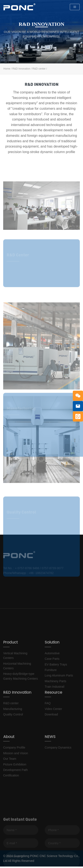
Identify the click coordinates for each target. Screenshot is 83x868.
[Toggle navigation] (75, 7)
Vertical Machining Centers (15, 676)
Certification (11, 794)
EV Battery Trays (56, 685)
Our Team (10, 777)
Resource (53, 704)
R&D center (39, 69)
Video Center (53, 720)
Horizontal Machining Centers (17, 687)
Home (7, 69)
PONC (19, 7)
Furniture (51, 691)
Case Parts (52, 680)
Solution (52, 663)
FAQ (48, 715)
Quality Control (13, 726)
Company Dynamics (58, 766)
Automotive (52, 674)
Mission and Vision (16, 772)
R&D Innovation (21, 69)
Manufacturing (13, 720)
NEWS (50, 755)
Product (10, 663)
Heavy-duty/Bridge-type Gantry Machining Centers (21, 697)
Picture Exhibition (15, 783)
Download (51, 726)
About (9, 755)
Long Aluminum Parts (59, 696)
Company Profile (14, 766)
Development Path (15, 788)
